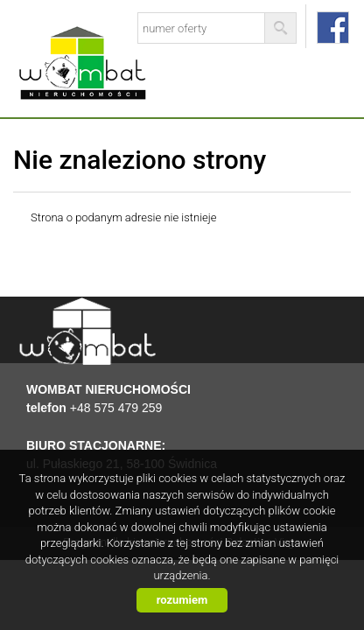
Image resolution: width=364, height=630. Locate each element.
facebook (333, 28)
